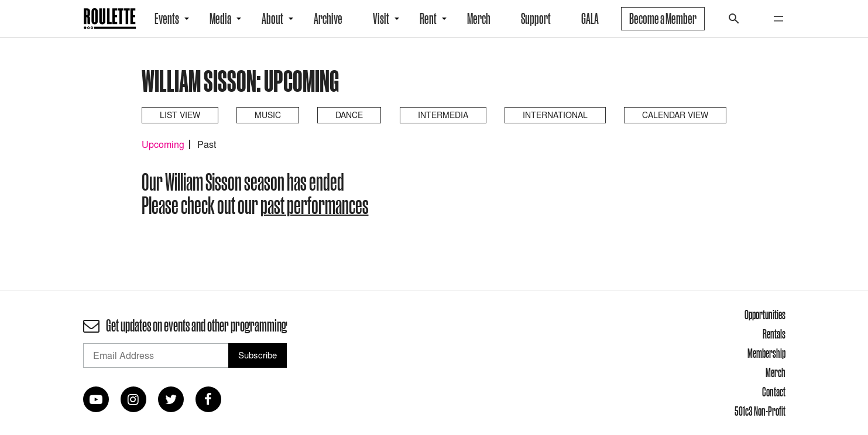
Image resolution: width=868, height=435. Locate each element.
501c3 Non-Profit (760, 411)
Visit (381, 19)
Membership (766, 353)
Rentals (774, 334)
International (555, 115)
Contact (774, 392)
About (272, 19)
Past (207, 144)
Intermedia (443, 115)
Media (220, 19)
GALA (590, 19)
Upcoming (163, 144)
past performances (315, 205)
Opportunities (765, 315)
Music (268, 115)
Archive (328, 19)
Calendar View (675, 115)
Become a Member (663, 19)
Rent (428, 19)
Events (167, 19)
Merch (479, 19)
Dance (349, 115)
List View (180, 115)
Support (536, 19)
